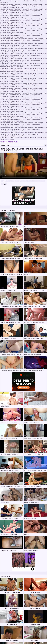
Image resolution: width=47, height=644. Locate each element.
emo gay (4, 184)
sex (44, 181)
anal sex (39, 181)
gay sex (12, 181)
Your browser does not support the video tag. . (23, 166)
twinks (34, 181)
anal (16, 181)
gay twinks (22, 181)
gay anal (28, 181)
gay (3, 181)
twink (7, 181)
